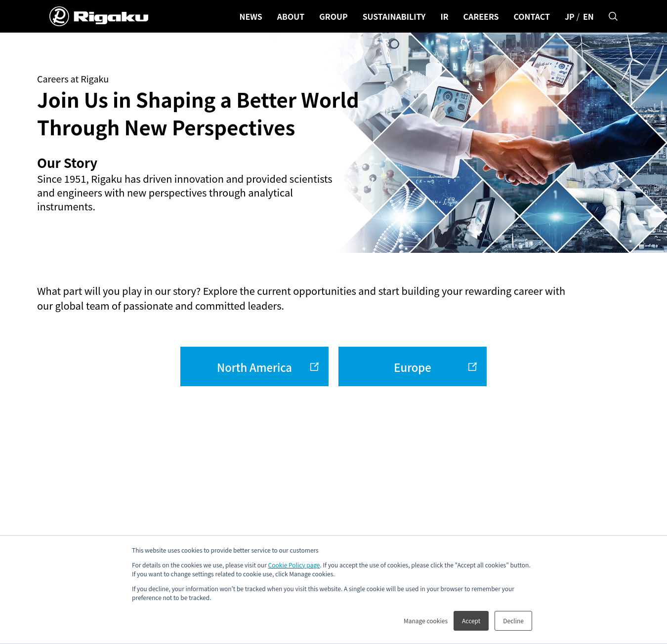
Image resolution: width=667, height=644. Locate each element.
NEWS (250, 16)
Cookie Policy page (294, 565)
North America (254, 367)
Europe (412, 367)
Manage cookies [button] (426, 621)
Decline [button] (513, 621)
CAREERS (481, 16)
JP (570, 16)
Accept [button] (471, 621)
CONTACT (532, 16)
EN (588, 16)
